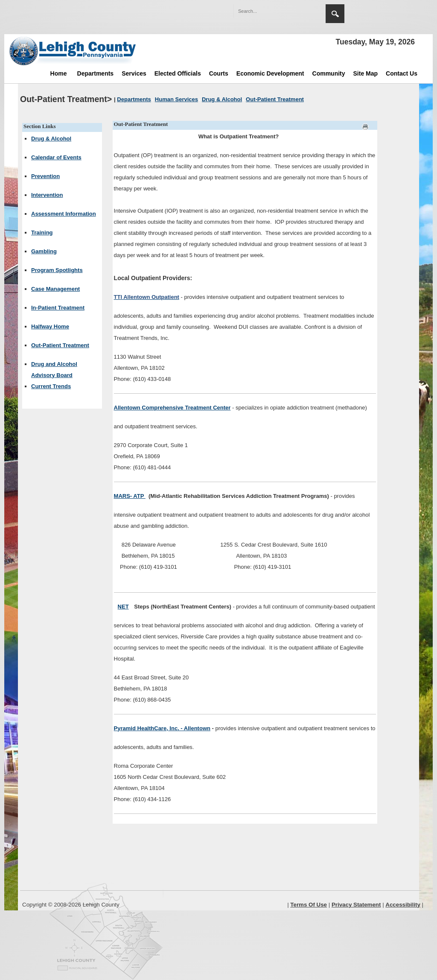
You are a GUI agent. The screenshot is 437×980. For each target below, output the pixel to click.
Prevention (45, 176)
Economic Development (270, 73)
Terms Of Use (309, 905)
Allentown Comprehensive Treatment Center (172, 408)
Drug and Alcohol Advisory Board (54, 370)
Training (42, 233)
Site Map (366, 73)
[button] (301, 11)
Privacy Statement (356, 905)
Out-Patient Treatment (60, 345)
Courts (219, 73)
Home (59, 73)
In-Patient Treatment (58, 308)
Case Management (55, 289)
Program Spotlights (57, 270)
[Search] (271, 11)
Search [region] (335, 14)
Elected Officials (178, 73)
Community (329, 73)
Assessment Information (64, 214)
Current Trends (51, 386)
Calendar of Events (56, 157)
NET (123, 607)
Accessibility (403, 905)
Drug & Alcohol (51, 139)
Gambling (44, 251)
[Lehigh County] (73, 51)
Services (134, 73)
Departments (96, 73)
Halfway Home (50, 326)
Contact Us (402, 73)
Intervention (47, 195)
